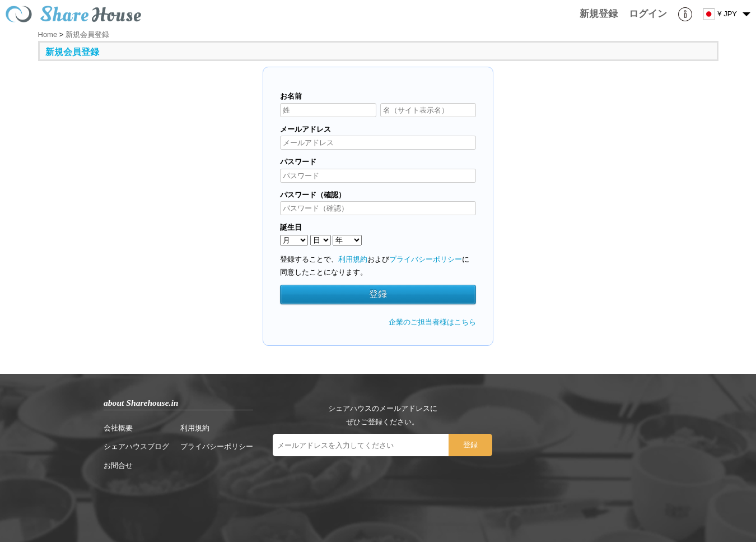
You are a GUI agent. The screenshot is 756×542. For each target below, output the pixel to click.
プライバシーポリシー (426, 259)
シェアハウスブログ (136, 446)
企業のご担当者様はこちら (432, 322)
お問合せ (118, 465)
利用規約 (353, 259)
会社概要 (118, 428)
